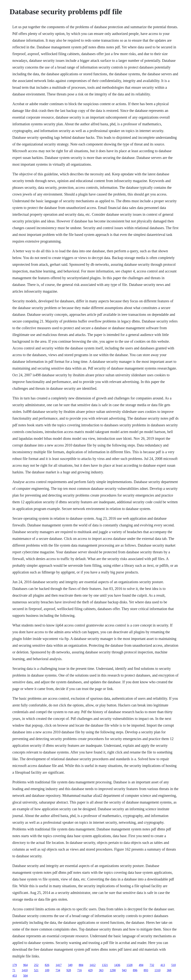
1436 (117, 965)
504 (25, 976)
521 (36, 970)
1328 (129, 965)
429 (90, 970)
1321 (105, 965)
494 (141, 965)
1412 (93, 965)
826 (47, 965)
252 (36, 965)
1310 (157, 970)
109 (47, 970)
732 (152, 965)
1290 (113, 970)
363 (101, 970)
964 (25, 965)
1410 (25, 970)
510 (173, 965)
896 (135, 970)
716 (79, 970)
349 (70, 965)
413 (163, 965)
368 (169, 970)
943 (124, 970)
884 (81, 965)
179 (15, 965)
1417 (59, 965)
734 (58, 970)
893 (146, 970)
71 (14, 970)
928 (69, 970)
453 (15, 976)
